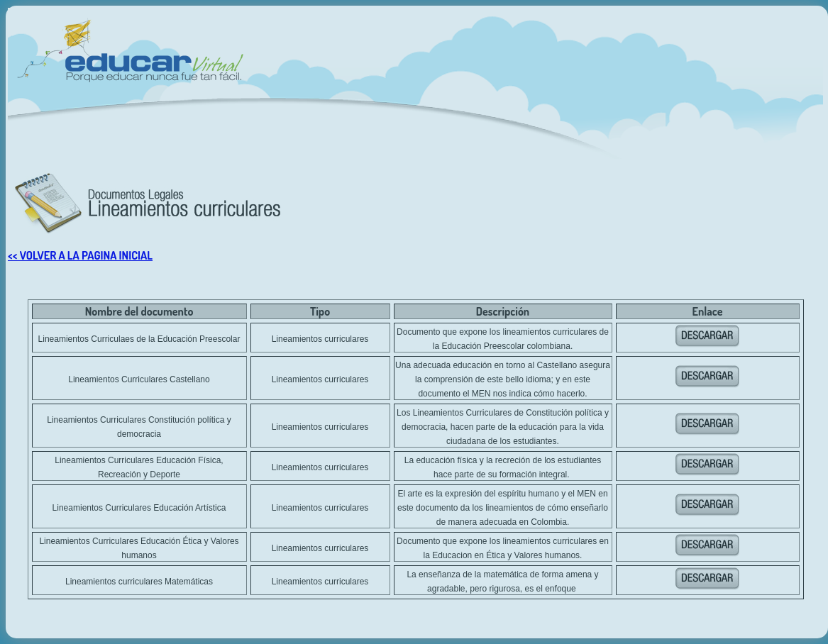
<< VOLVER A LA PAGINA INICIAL (80, 255)
